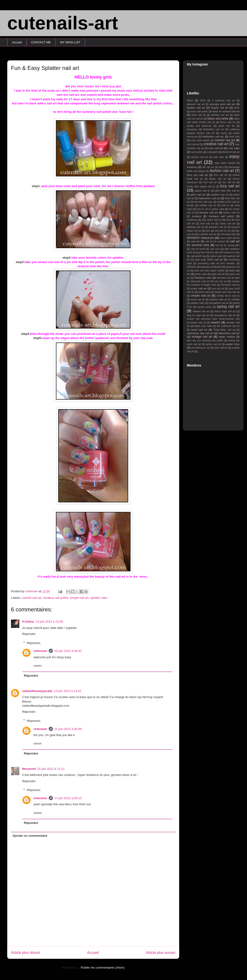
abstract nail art (196, 104)
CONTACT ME (41, 42)
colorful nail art (32, 598)
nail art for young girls (227, 245)
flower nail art (218, 179)
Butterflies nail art (214, 129)
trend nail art (199, 330)
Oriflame (191, 267)
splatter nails (99, 598)
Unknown (40, 651)
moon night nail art (230, 238)
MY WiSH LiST (70, 42)
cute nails (234, 148)
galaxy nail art (202, 191)
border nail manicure (199, 126)
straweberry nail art (225, 315)
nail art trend (198, 249)
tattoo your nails (203, 326)
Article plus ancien (161, 953)
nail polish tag (198, 256)
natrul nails (216, 256)
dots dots (219, 157)
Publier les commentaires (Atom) (103, 968)
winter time (233, 344)
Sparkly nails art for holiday (225, 300)
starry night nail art (225, 311)
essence (192, 167)
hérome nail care (204, 202)
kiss (229, 220)
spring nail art (228, 307)
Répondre (29, 634)
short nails (204, 292)
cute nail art (216, 148)
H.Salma (28, 622)
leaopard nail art (218, 227)
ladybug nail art (195, 227)
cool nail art (193, 144)
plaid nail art (218, 274)
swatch (216, 322)
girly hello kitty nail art (227, 191)
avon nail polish (199, 111)
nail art (195, 241)
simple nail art (79, 598)
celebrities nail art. (213, 136)
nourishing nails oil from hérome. (216, 263)
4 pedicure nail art (223, 101)
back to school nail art (226, 111)
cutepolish (212, 152)
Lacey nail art (227, 224)
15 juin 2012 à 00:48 (68, 729)
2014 (203, 101)
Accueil (17, 42)
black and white (218, 118)
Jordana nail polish (55, 598)
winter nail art (214, 344)
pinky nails (201, 274)
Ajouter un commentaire (30, 836)
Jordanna (192, 220)
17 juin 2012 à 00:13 (68, 798)
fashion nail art (222, 171)
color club (234, 137)
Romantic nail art (230, 285)
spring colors (204, 307)
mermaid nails (228, 234)
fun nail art (229, 182)
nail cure (215, 249)
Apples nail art (196, 108)
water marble (227, 337)
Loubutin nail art (208, 234)
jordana (197, 216)
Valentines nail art (229, 333)
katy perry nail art (212, 220)
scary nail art (199, 288)
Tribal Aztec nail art (224, 330)
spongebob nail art (219, 303)
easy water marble (225, 163)
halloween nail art (209, 198)
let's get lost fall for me (218, 231)
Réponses (34, 643)
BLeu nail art (228, 122)
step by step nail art (198, 315)
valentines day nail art (200, 333)
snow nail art (198, 300)
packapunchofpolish (211, 267)
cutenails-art (63, 23)
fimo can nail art (197, 175)
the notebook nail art (228, 326)
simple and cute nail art (227, 292)
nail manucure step (229, 252)
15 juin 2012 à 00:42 (68, 651)
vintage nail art (202, 337)
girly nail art (198, 194)
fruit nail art (210, 182)
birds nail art (199, 115)
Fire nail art (221, 175)
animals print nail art (222, 104)
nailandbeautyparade (37, 691)
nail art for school (215, 242)
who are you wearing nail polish (205, 341)
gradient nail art (220, 195)
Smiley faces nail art (228, 296)
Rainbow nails (203, 278)
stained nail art (201, 311)
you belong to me (200, 348)
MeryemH (29, 769)
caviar (224, 133)
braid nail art (227, 126)
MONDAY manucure (201, 238)
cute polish (197, 152)
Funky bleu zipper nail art (201, 187)
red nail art (221, 281)
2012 (190, 100)
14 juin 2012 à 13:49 (49, 622)
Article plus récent (25, 953)
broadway (192, 129)
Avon (237, 108)
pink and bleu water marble (210, 271)
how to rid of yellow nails (210, 209)
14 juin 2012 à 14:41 (68, 691)
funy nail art (230, 186)
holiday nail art (208, 205)
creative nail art (216, 144)
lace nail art (207, 224)
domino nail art (200, 157)
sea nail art (218, 289)
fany (221, 167)
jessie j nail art (231, 213)
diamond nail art (231, 152)
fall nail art (208, 167)
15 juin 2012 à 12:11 (51, 769)
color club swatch (200, 140)
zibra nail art (221, 348)
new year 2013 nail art (209, 259)
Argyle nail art (220, 108)
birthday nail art (220, 115)
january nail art (209, 212)
